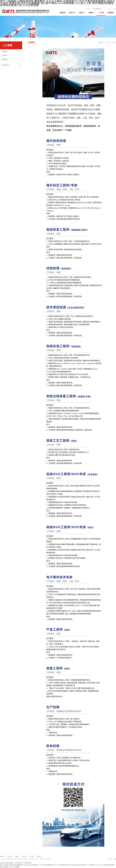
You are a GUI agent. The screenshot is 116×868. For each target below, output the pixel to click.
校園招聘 (5, 51)
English (114, 9)
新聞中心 (92, 13)
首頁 (103, 42)
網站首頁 (63, 13)
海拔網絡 (48, 859)
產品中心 (82, 13)
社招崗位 (5, 55)
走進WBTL (72, 13)
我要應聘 (5, 59)
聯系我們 (111, 13)
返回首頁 (2, 856)
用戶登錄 (88, 9)
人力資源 (101, 13)
